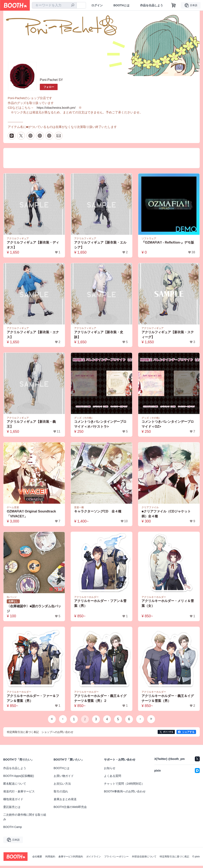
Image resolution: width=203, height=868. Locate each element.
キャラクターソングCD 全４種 (98, 513)
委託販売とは (12, 809)
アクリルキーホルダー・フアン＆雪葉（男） (100, 606)
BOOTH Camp (13, 829)
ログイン (97, 5)
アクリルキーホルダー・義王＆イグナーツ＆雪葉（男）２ (100, 701)
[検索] (73, 6)
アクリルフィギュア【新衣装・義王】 (31, 426)
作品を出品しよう (152, 5)
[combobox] (54, 5)
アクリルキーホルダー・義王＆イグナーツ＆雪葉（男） (168, 701)
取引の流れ (61, 794)
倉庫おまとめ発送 (65, 801)
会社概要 (37, 859)
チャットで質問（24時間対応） (124, 786)
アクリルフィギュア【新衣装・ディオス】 (33, 247)
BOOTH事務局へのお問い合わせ (125, 794)
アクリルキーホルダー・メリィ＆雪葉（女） (168, 606)
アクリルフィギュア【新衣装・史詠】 (99, 336)
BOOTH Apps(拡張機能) (19, 778)
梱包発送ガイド (13, 801)
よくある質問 (113, 778)
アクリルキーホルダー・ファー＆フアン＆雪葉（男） (33, 701)
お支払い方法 (62, 786)
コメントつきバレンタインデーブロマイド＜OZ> (168, 426)
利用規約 (50, 859)
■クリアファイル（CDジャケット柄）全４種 (166, 516)
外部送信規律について (144, 859)
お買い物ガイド (64, 778)
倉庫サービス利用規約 (71, 859)
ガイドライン (94, 859)
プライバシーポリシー (116, 859)
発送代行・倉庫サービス (19, 794)
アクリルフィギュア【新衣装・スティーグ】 (168, 336)
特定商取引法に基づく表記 (174, 859)
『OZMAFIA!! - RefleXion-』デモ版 (168, 244)
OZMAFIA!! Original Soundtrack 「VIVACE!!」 (32, 516)
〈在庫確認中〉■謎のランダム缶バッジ (34, 611)
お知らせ (110, 770)
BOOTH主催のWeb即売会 (70, 809)
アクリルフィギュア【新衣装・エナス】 (33, 336)
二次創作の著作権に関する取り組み (25, 819)
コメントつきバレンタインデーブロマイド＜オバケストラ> (100, 426)
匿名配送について (15, 786)
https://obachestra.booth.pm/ (56, 108)
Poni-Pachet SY (51, 80)
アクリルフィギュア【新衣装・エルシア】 (100, 247)
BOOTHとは (121, 5)
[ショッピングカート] (174, 5)
